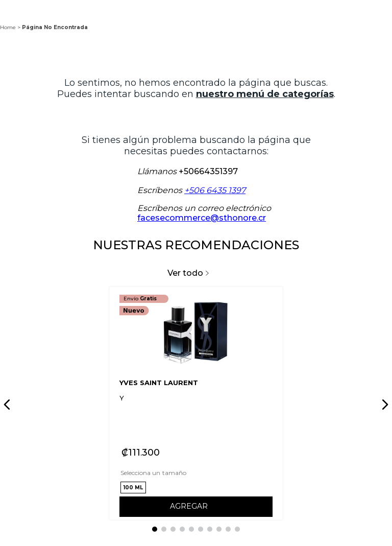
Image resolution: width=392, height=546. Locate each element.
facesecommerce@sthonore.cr (202, 218)
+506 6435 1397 (215, 190)
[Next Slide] (383, 405)
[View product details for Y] (196, 403)
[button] (133, 488)
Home (8, 27)
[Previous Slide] (9, 405)
